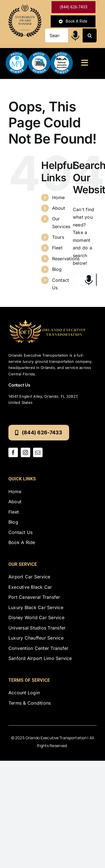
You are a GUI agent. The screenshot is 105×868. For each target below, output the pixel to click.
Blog (57, 269)
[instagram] (25, 452)
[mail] (38, 452)
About (59, 208)
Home (59, 197)
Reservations (66, 259)
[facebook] (13, 452)
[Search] (90, 35)
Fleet (57, 248)
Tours (58, 237)
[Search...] (57, 35)
